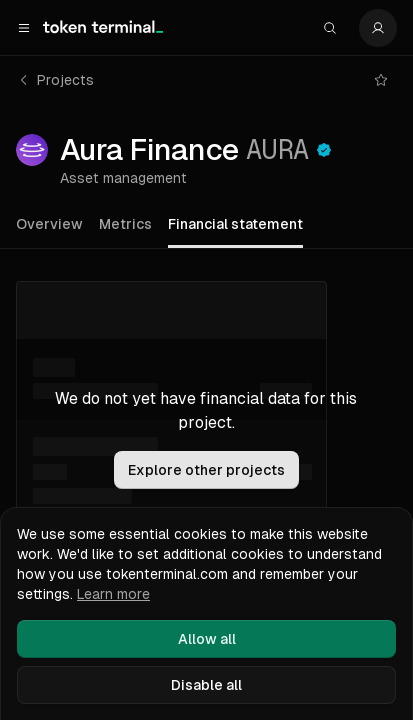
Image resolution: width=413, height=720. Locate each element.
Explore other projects (206, 470)
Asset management (123, 178)
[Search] (330, 28)
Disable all (206, 685)
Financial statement (235, 224)
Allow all (207, 639)
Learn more (113, 594)
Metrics (125, 224)
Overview (49, 224)
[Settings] (378, 28)
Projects (55, 80)
